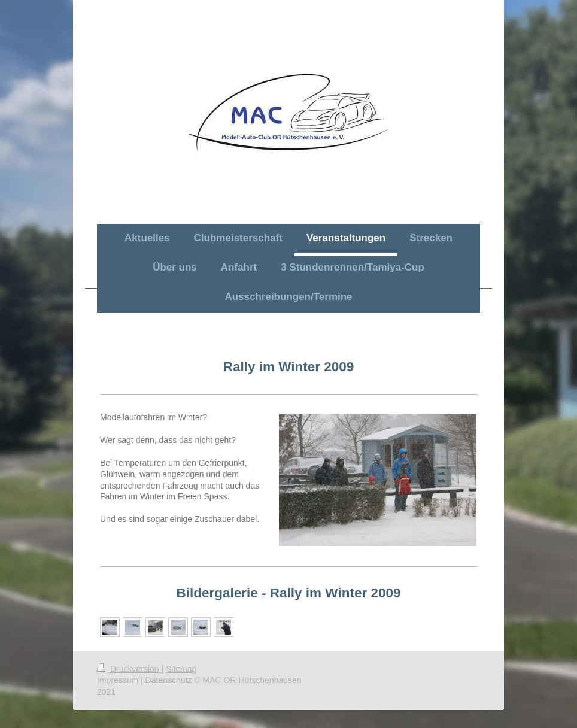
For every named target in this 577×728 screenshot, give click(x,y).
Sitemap (181, 669)
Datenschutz (169, 680)
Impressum (118, 680)
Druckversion (129, 669)
